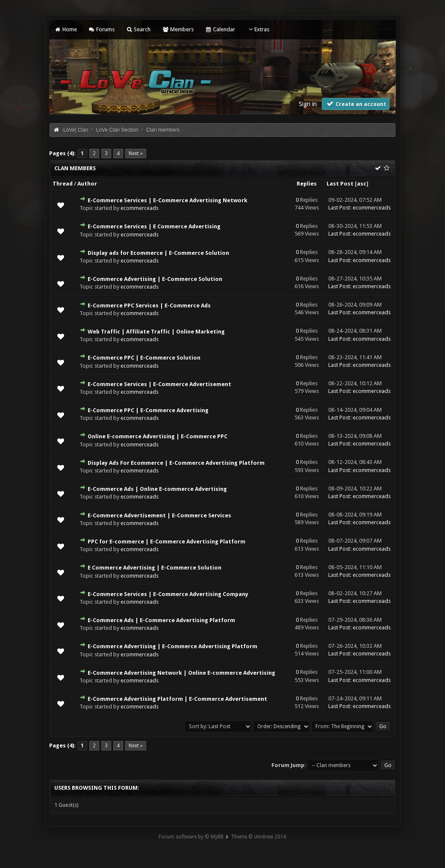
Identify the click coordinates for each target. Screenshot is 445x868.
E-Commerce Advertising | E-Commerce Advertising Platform (172, 646)
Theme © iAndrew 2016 (259, 837)
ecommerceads (140, 208)
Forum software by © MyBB (191, 837)
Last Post (340, 184)
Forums (102, 29)
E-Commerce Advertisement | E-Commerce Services (159, 515)
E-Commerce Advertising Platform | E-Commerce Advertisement (177, 699)
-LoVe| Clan (75, 130)
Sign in (308, 104)
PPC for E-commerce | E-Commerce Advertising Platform (167, 542)
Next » (136, 154)
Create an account (356, 104)
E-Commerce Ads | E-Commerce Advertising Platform (161, 620)
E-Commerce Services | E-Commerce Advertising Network (168, 200)
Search (138, 29)
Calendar (220, 29)
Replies (307, 184)
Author (87, 184)
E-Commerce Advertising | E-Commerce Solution (155, 279)
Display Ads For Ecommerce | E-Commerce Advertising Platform (176, 463)
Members (178, 29)
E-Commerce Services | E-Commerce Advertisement (159, 384)
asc (362, 184)
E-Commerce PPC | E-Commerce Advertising (148, 410)
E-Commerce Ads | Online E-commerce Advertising (157, 489)
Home (65, 29)
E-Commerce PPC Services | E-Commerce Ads (149, 306)
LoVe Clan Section (117, 130)
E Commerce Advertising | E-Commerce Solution (155, 568)
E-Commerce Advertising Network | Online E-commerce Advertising (181, 673)
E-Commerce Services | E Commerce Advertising (154, 226)
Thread (63, 184)
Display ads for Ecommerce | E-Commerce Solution (158, 253)
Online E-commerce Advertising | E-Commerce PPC (158, 436)
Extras (258, 29)
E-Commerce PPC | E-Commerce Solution (144, 358)
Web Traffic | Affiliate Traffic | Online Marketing (156, 332)
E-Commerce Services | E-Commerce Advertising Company (168, 594)
